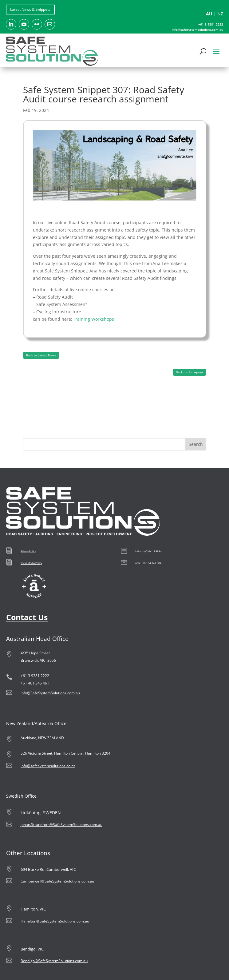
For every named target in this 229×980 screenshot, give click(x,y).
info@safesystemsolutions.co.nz (48, 766)
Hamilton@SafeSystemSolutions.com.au (55, 921)
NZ (220, 14)
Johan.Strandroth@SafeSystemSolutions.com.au (61, 825)
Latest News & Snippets (30, 9)
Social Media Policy (31, 563)
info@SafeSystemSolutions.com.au (50, 693)
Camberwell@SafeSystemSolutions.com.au (57, 881)
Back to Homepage (190, 372)
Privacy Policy (28, 551)
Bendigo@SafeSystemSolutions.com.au (54, 961)
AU (209, 14)
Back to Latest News (41, 355)
